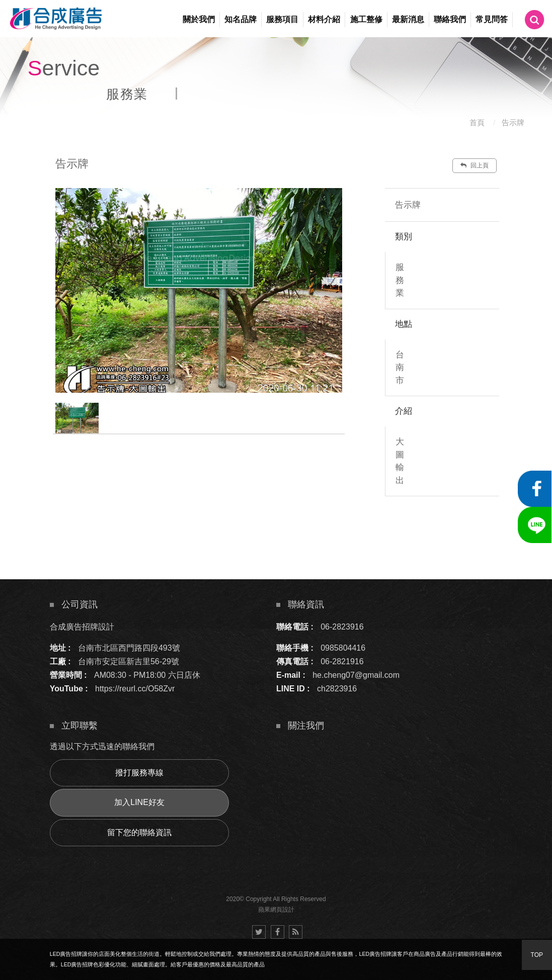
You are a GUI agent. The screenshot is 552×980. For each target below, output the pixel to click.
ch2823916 (337, 689)
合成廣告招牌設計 (82, 627)
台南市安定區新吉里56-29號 (129, 661)
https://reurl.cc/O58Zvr (135, 689)
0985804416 (343, 648)
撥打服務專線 (139, 773)
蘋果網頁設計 (276, 910)
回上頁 (475, 165)
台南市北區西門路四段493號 (129, 648)
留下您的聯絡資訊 (139, 832)
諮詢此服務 (455, 526)
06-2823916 (342, 627)
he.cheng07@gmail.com (356, 675)
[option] (199, 290)
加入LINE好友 (139, 802)
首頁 (477, 122)
